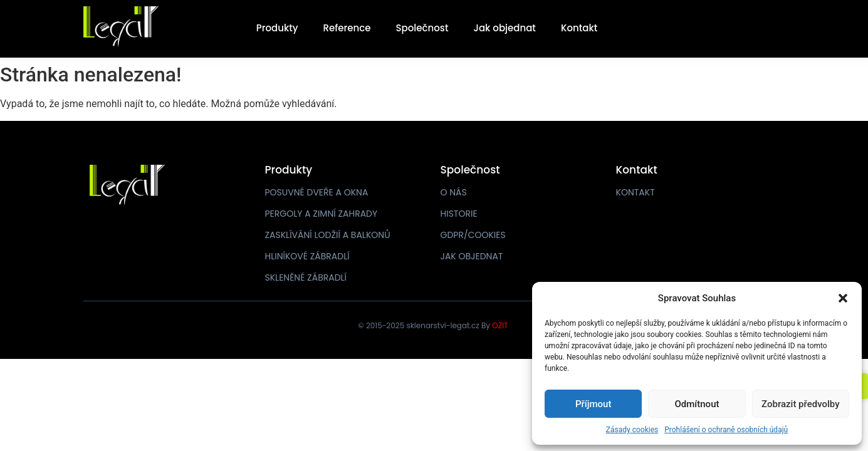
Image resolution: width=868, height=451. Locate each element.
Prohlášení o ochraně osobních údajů (726, 430)
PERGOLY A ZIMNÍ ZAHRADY (322, 214)
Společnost (422, 28)
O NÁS (454, 192)
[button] (843, 298)
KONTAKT (635, 192)
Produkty (277, 28)
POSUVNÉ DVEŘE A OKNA (317, 192)
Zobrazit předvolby (801, 404)
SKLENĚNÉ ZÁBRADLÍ (306, 277)
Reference (347, 28)
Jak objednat (504, 28)
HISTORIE (459, 214)
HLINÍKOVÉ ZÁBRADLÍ (307, 256)
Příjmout (593, 404)
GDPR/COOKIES (473, 235)
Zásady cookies (632, 430)
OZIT (500, 325)
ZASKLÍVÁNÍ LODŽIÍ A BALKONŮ (328, 235)
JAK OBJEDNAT (472, 256)
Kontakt (579, 28)
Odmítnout (697, 404)
